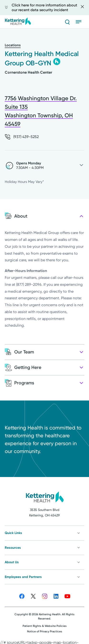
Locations (13, 45)
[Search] (67, 22)
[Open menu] (80, 22)
